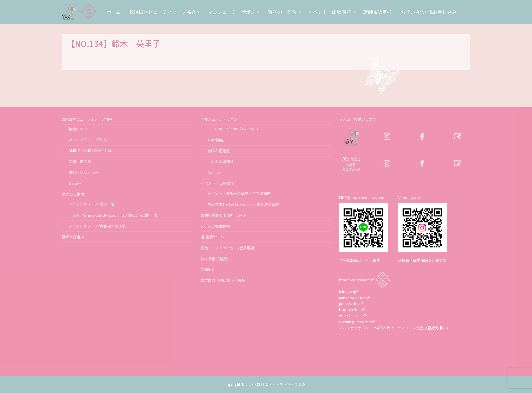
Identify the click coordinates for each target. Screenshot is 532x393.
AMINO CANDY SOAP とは (90, 150)
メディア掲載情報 (215, 226)
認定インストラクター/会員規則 (227, 248)
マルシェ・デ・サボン (220, 119)
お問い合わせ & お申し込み (223, 215)
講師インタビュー (83, 172)
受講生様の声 (80, 161)
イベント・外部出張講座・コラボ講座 (239, 193)
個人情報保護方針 (215, 258)
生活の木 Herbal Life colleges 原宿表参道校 (243, 204)
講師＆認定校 (73, 237)
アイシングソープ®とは (88, 140)
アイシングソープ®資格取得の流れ (97, 226)
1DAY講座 (215, 140)
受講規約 (208, 269)
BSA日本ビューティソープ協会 (88, 119)
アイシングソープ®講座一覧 (92, 204)
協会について (80, 129)
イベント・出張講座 (218, 183)
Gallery (75, 183)
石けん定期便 (218, 150)
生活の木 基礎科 (221, 161)
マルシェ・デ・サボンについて (233, 129)
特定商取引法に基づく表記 (223, 280)
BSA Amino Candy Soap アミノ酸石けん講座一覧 (113, 215)
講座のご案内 (73, 194)
